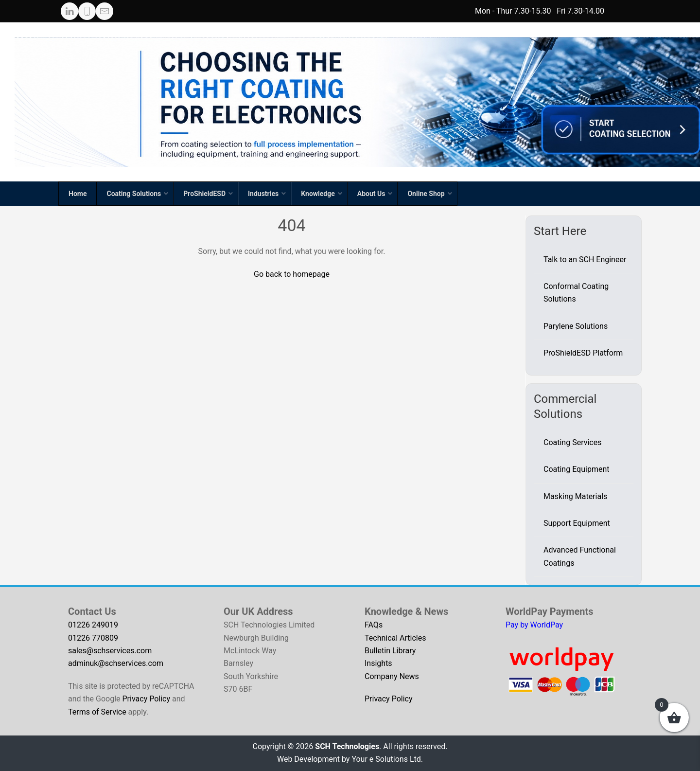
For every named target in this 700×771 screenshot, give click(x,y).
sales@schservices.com (110, 651)
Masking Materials (575, 496)
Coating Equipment (576, 469)
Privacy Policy (147, 699)
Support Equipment (577, 523)
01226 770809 (93, 638)
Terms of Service (97, 712)
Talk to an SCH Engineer (585, 260)
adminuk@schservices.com (116, 663)
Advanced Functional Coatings (580, 556)
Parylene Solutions (576, 326)
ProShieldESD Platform (583, 353)
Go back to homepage (292, 274)
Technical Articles (395, 638)
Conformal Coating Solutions (576, 293)
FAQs (374, 625)
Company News (392, 676)
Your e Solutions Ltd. (387, 759)
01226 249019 (93, 625)
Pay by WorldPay (534, 625)
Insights (378, 663)
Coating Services (572, 442)
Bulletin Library (390, 651)
